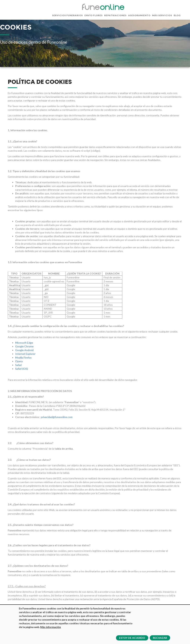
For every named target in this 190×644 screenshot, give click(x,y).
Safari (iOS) (22, 369)
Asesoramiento (139, 15)
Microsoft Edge (24, 343)
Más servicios (162, 15)
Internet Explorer (25, 354)
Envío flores (94, 15)
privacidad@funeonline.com (57, 417)
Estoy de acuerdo (132, 638)
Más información (51, 627)
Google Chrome (24, 346)
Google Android (24, 350)
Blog (177, 15)
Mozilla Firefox (23, 357)
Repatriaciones (115, 15)
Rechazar (160, 638)
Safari (18, 365)
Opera (19, 361)
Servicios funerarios (67, 15)
